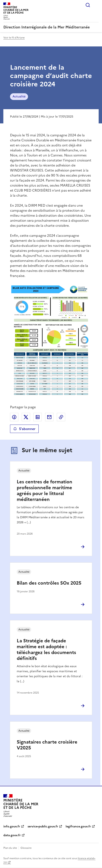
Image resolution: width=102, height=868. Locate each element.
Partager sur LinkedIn (38, 417)
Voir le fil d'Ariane (14, 38)
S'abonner (24, 429)
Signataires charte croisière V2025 (47, 745)
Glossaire (26, 848)
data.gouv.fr (12, 835)
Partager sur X (26, 417)
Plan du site (10, 848)
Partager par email (49, 417)
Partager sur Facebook (14, 417)
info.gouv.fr (12, 826)
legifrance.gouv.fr (78, 826)
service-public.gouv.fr (43, 826)
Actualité (19, 97)
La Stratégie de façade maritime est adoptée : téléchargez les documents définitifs (46, 650)
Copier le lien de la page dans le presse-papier (61, 417)
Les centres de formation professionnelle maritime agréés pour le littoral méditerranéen (45, 491)
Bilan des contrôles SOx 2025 (49, 583)
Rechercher (88, 5)
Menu (96, 5)
